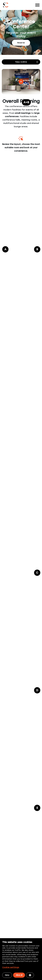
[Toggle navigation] (37, 5)
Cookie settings (11, 967)
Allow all (19, 975)
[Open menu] (21, 62)
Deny (7, 975)
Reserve (21, 43)
